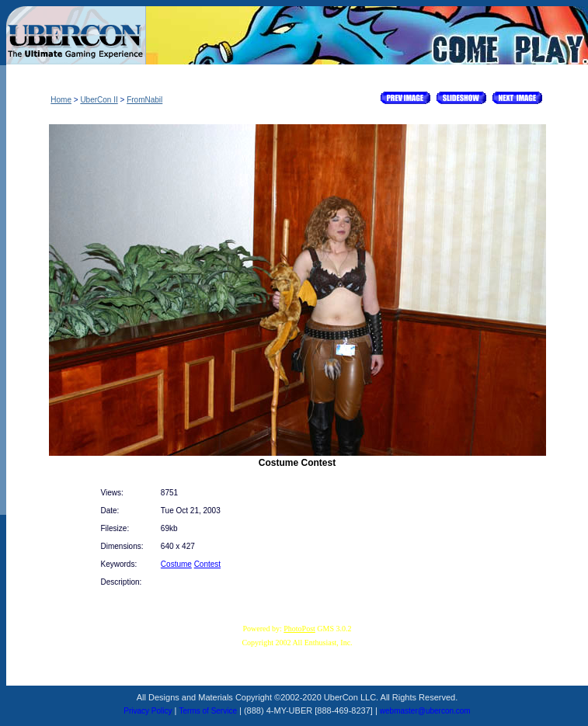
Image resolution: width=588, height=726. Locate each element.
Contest (207, 564)
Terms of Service (208, 711)
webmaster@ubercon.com (425, 711)
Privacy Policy (148, 711)
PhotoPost (299, 629)
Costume (176, 564)
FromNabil (144, 100)
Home (61, 100)
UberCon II (99, 100)
